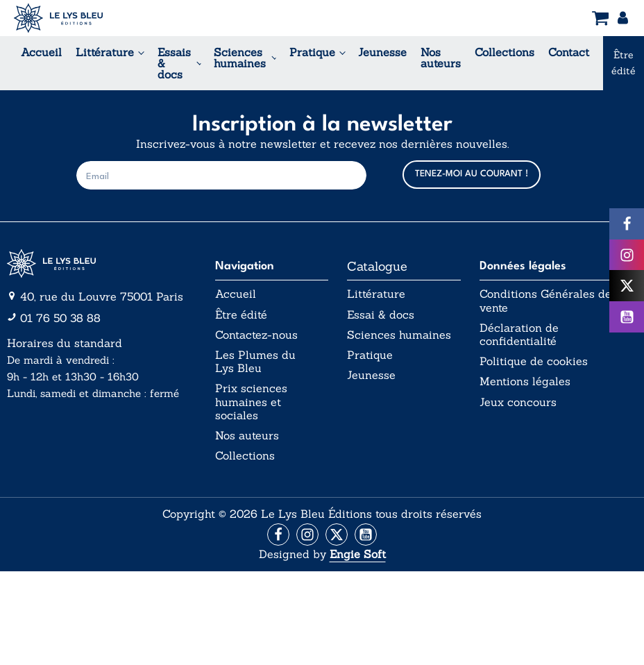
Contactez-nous (256, 335)
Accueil (41, 52)
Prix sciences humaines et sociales (251, 402)
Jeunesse (382, 52)
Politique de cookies (534, 361)
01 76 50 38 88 (60, 318)
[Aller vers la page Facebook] (278, 534)
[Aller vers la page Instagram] (307, 534)
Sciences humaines (240, 58)
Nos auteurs (441, 58)
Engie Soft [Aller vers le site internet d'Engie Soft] (358, 554)
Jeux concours (518, 402)
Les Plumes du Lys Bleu (255, 362)
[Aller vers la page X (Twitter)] (337, 534)
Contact (569, 52)
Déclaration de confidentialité (519, 335)
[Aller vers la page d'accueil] (101, 264)
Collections (505, 52)
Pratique (312, 52)
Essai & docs (381, 315)
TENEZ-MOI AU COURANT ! (472, 174)
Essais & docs (174, 63)
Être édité (241, 315)
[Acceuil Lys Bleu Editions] (58, 18)
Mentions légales (525, 381)
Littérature (105, 52)
